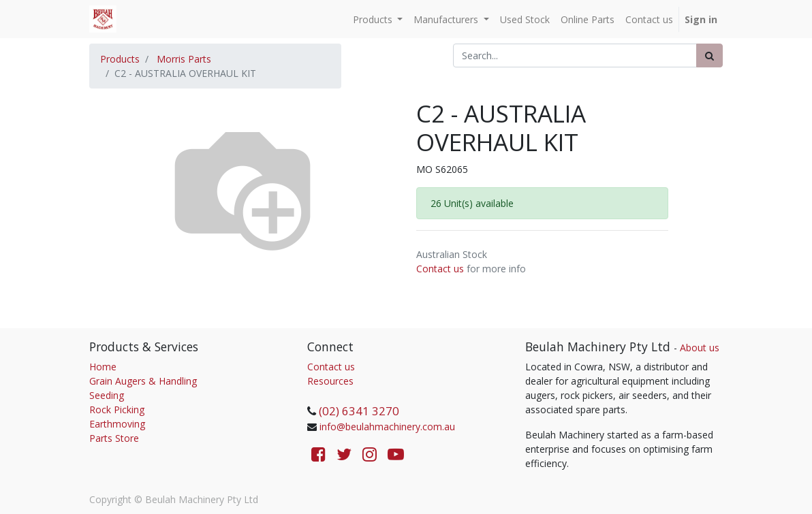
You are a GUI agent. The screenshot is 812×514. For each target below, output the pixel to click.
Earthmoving (117, 424)
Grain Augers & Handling (143, 381)
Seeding (107, 395)
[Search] (709, 55)
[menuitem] (525, 19)
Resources (330, 381)
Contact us (440, 269)
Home (103, 367)
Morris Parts (184, 59)
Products (120, 59)
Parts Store (114, 438)
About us (700, 348)
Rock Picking (117, 409)
